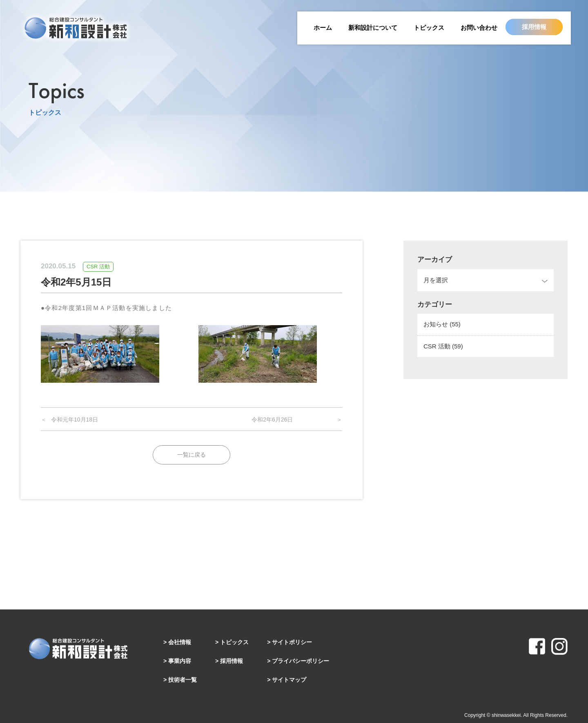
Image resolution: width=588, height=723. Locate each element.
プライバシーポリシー (301, 661)
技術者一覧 (183, 680)
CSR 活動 (443, 346)
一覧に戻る (192, 455)
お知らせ (442, 324)
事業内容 (180, 661)
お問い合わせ (479, 28)
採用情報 (534, 27)
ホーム (323, 28)
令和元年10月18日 (75, 420)
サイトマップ (289, 680)
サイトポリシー (292, 642)
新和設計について (373, 28)
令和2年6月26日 (272, 420)
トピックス (429, 28)
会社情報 (180, 642)
